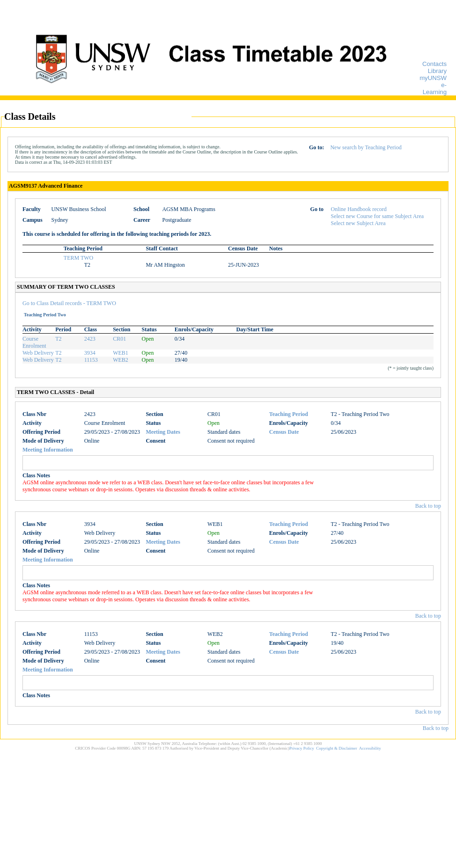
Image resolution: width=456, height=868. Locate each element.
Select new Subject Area (358, 223)
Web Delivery (38, 353)
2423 (90, 339)
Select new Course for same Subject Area (378, 216)
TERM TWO (78, 258)
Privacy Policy (302, 748)
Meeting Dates (163, 432)
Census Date (284, 432)
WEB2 (121, 360)
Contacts (434, 64)
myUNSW (433, 78)
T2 (58, 339)
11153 (91, 360)
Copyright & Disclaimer (337, 748)
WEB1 (121, 353)
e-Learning (435, 88)
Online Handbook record (359, 209)
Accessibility (370, 748)
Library (437, 71)
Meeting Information (48, 450)
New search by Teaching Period (366, 147)
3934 (90, 353)
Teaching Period (289, 414)
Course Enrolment (34, 342)
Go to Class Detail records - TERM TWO (69, 303)
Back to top (428, 506)
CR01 (119, 339)
